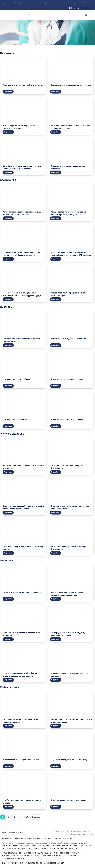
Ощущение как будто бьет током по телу (69, 760)
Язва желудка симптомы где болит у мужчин (23, 85)
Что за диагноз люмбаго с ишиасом (67, 420)
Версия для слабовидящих (80, 8)
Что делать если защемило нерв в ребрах (70, 800)
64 (27, 817)
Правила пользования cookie (82, 834)
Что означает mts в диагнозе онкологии (69, 339)
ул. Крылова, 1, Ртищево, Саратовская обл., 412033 (53, 3)
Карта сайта (59, 831)
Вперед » (36, 817)
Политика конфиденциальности (79, 831)
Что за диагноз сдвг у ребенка (17, 379)
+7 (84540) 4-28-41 (19, 3)
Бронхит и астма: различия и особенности (22, 592)
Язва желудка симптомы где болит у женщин (71, 85)
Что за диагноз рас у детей (15, 420)
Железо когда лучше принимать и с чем (21, 760)
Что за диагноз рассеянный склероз (67, 379)
